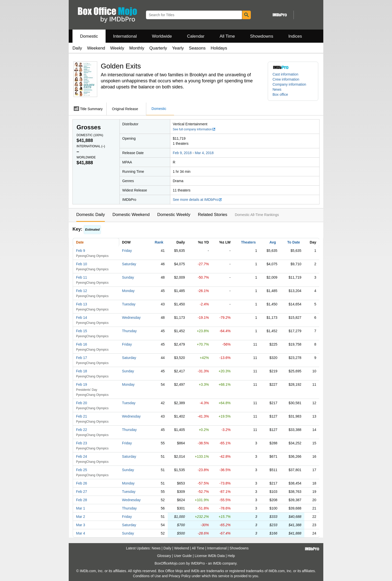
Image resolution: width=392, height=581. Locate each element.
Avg (273, 242)
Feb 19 (82, 384)
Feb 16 (82, 344)
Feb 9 (81, 251)
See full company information (194, 129)
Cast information (285, 74)
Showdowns (262, 36)
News (277, 89)
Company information (289, 84)
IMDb (217, 563)
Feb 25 (82, 470)
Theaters (248, 242)
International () (91, 146)
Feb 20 (82, 403)
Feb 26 (82, 483)
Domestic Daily (91, 215)
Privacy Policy (180, 576)
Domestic (89, 36)
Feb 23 (82, 443)
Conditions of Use (147, 576)
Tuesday (129, 304)
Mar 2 (81, 517)
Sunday (128, 277)
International (125, 36)
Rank (159, 242)
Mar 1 (81, 508)
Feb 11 (82, 277)
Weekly (117, 48)
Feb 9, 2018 (182, 153)
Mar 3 (81, 525)
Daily (77, 48)
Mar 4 (81, 533)
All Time (227, 36)
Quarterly (158, 48)
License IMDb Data (210, 556)
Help (231, 556)
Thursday (129, 331)
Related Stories (212, 215)
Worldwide (162, 36)
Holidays (219, 48)
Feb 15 (82, 331)
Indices (295, 36)
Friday (127, 251)
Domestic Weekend (131, 215)
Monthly (137, 48)
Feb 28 (82, 500)
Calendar (196, 36)
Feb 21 (82, 416)
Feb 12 (82, 291)
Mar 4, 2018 (204, 153)
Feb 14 (82, 318)
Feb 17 (82, 358)
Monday (128, 291)
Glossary (164, 556)
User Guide (183, 556)
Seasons (197, 48)
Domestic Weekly (174, 215)
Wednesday (131, 318)
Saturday (129, 264)
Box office (280, 94)
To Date (293, 242)
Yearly (178, 48)
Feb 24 (82, 456)
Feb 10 (82, 264)
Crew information (286, 79)
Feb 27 (82, 492)
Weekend (96, 48)
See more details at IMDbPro (197, 200)
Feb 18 (82, 371)
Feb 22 (82, 430)
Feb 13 (82, 304)
